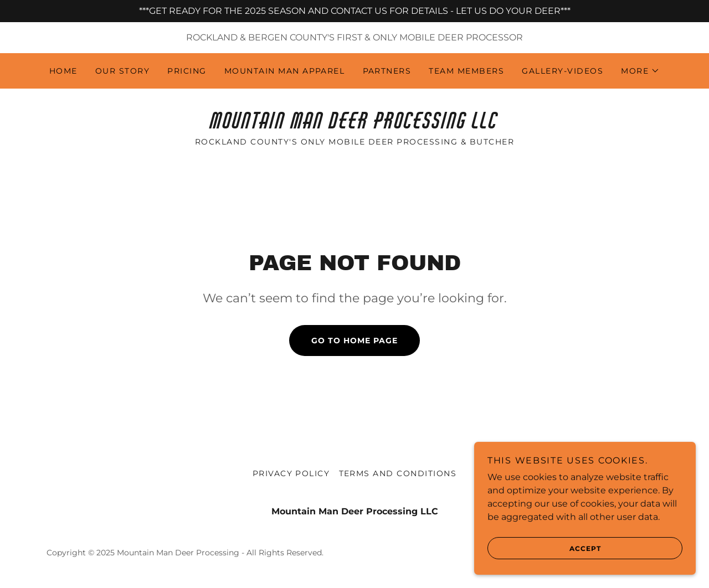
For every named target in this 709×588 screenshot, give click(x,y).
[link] (354, 125)
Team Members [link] (466, 71)
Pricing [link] (187, 71)
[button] (640, 71)
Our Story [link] (122, 71)
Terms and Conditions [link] (398, 473)
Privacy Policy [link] (291, 473)
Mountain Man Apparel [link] (285, 71)
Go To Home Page (354, 341)
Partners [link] (387, 71)
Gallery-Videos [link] (562, 71)
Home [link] (63, 71)
